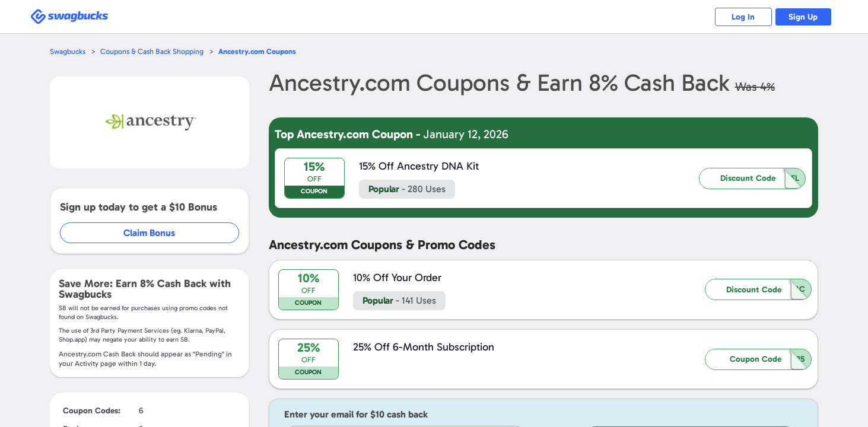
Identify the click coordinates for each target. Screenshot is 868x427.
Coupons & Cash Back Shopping (154, 51)
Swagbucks (68, 51)
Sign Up (802, 17)
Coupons (261, 51)
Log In (740, 17)
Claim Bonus (150, 233)
